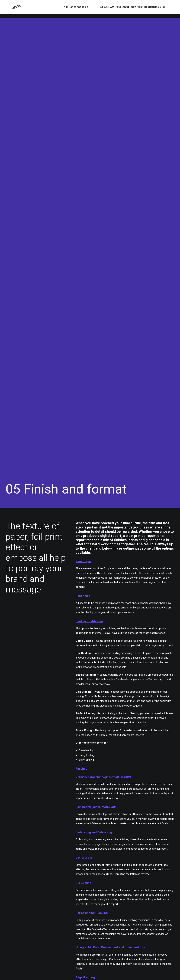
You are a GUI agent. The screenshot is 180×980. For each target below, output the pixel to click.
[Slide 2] (92, 874)
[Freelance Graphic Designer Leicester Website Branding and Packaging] (15, 9)
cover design (100, 533)
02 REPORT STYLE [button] (61, 788)
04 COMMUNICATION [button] (119, 776)
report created (107, 591)
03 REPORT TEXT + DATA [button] (120, 764)
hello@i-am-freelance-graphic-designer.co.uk (132, 9)
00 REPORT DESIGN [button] (60, 764)
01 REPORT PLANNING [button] (61, 776)
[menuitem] (77, 9)
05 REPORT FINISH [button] (119, 788)
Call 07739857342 (76, 9)
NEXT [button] (90, 732)
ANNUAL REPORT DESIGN (100, 751)
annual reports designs (145, 176)
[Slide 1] (88, 874)
